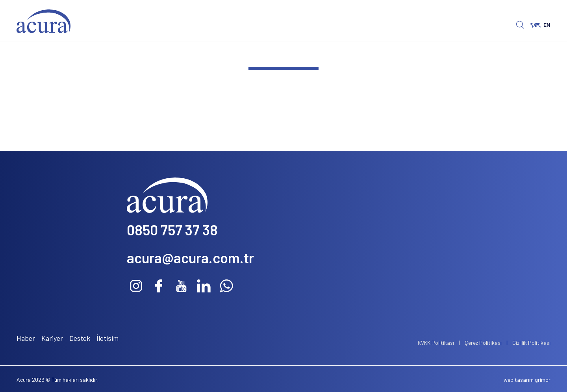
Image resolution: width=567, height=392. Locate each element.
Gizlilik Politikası (531, 343)
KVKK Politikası (436, 343)
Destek (80, 338)
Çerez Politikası (483, 343)
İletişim (107, 338)
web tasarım (519, 380)
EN (540, 25)
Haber (26, 338)
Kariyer (52, 338)
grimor (543, 380)
